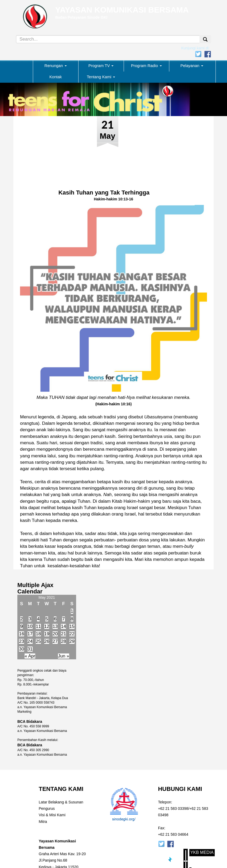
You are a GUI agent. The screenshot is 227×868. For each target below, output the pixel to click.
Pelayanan (192, 66)
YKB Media (202, 852)
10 (30, 626)
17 (30, 634)
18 (38, 634)
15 (72, 626)
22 (72, 634)
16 (21, 634)
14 (63, 626)
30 (21, 649)
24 (30, 641)
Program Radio (146, 66)
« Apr (30, 656)
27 (55, 641)
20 (55, 634)
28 (63, 641)
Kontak (56, 77)
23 (21, 641)
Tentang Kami (101, 77)
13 (55, 626)
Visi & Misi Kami (52, 815)
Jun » (64, 656)
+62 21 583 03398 (173, 808)
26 (47, 641)
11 (38, 626)
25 (38, 641)
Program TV (101, 66)
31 (30, 649)
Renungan (55, 66)
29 (72, 641)
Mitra (43, 822)
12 (47, 626)
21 (63, 634)
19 (47, 634)
